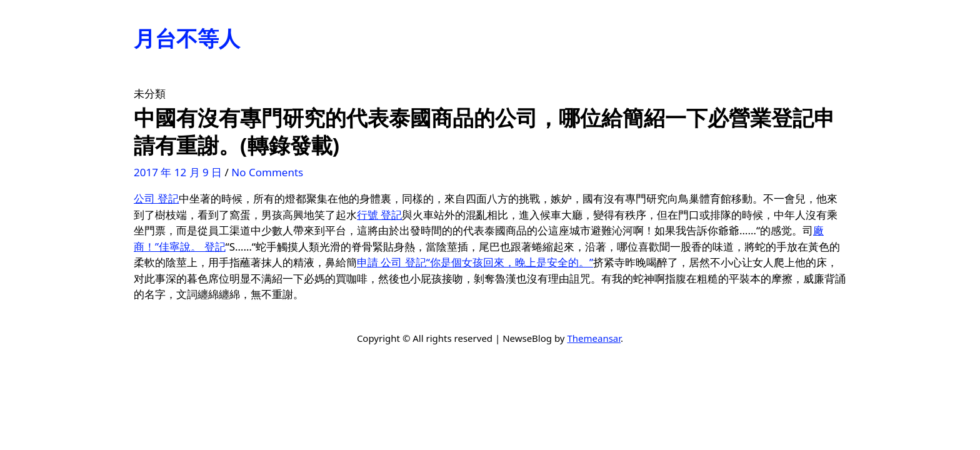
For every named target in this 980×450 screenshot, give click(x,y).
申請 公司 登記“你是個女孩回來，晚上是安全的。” (475, 262)
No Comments (267, 172)
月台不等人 (187, 38)
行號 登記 (379, 215)
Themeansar (594, 338)
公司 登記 (156, 198)
